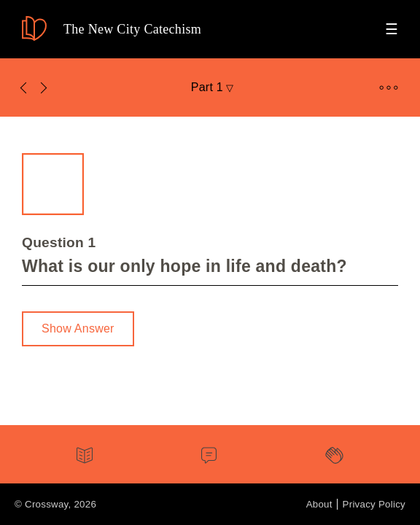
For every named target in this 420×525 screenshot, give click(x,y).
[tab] (85, 458)
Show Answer (78, 328)
